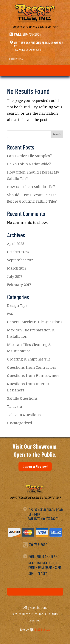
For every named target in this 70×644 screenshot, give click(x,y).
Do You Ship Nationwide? (29, 164)
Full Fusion (43, 629)
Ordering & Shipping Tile (29, 359)
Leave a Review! (35, 466)
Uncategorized (20, 423)
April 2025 (16, 243)
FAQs (11, 314)
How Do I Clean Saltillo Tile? (31, 187)
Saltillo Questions (22, 398)
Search (57, 134)
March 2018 (17, 268)
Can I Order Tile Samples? (29, 156)
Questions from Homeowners (33, 375)
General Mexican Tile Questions (35, 322)
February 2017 (19, 284)
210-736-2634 (32, 34)
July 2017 (15, 276)
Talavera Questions (24, 415)
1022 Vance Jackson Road (27, 49)
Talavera (15, 406)
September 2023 (21, 260)
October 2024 (18, 252)
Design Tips (17, 305)
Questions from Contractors (32, 367)
